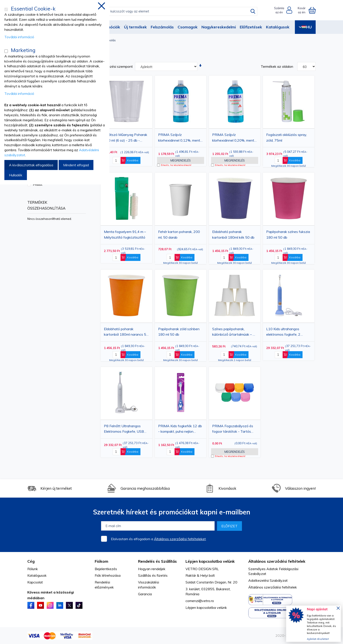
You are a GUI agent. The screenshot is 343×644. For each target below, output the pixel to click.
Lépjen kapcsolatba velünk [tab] (210, 561)
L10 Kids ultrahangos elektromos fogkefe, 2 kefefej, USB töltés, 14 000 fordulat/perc (288, 332)
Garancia (145, 594)
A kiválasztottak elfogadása (31, 165)
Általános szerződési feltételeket (180, 539)
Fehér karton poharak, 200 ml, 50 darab (179, 234)
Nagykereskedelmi (219, 27)
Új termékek (135, 27)
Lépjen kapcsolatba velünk (206, 608)
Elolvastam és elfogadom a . (159, 539)
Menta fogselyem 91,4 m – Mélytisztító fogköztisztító (125, 234)
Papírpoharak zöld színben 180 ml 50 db (179, 332)
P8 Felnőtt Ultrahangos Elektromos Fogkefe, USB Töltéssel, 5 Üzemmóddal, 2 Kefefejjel (126, 429)
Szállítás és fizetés (153, 575)
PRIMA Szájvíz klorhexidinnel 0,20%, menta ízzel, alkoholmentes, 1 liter (234, 138)
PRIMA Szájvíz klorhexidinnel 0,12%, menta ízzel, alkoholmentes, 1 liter (180, 138)
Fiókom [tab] (101, 561)
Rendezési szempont (116, 66)
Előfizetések (251, 27)
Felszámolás (162, 27)
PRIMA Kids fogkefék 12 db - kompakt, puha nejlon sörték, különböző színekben (180, 429)
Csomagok (188, 27)
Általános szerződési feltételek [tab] (277, 561)
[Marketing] (6, 51)
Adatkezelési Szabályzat (268, 580)
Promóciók (110, 27)
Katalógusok (278, 27)
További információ (19, 37)
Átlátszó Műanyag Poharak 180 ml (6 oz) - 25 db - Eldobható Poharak (126, 138)
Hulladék (16, 175)
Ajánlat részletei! (318, 639)
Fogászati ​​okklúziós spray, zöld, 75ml (287, 137)
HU (305, 27)
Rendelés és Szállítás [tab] (157, 561)
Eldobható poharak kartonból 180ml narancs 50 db (126, 332)
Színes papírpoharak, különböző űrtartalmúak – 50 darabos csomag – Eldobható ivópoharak (235, 332)
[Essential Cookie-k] (6, 9)
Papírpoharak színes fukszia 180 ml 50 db (288, 234)
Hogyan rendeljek (152, 569)
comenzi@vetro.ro (200, 601)
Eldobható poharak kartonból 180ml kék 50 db (233, 234)
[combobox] (175, 11)
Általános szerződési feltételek (273, 587)
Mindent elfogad (76, 165)
